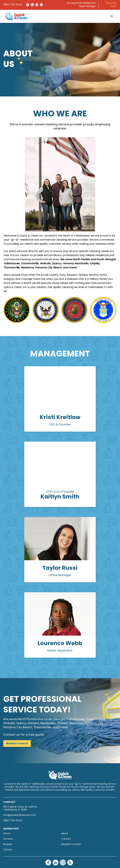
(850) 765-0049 (13, 5)
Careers (8, 850)
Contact (66, 839)
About (65, 834)
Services (8, 839)
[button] (112, 16)
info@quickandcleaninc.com (20, 815)
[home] (15, 16)
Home (7, 834)
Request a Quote (17, 744)
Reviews (8, 844)
